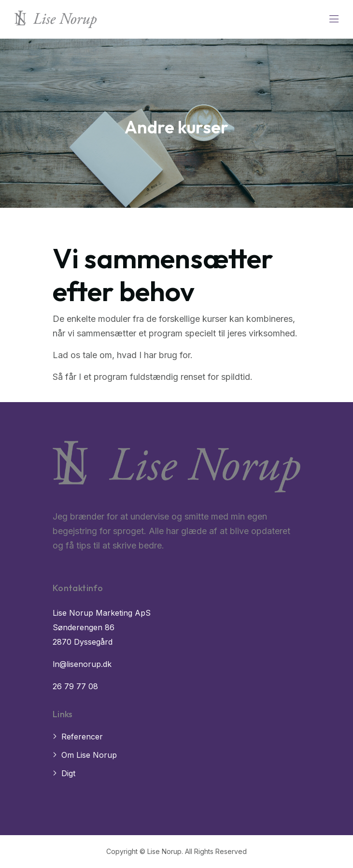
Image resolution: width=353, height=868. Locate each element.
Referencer (82, 737)
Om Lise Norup (89, 755)
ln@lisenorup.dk (82, 664)
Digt (68, 773)
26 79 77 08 (75, 686)
